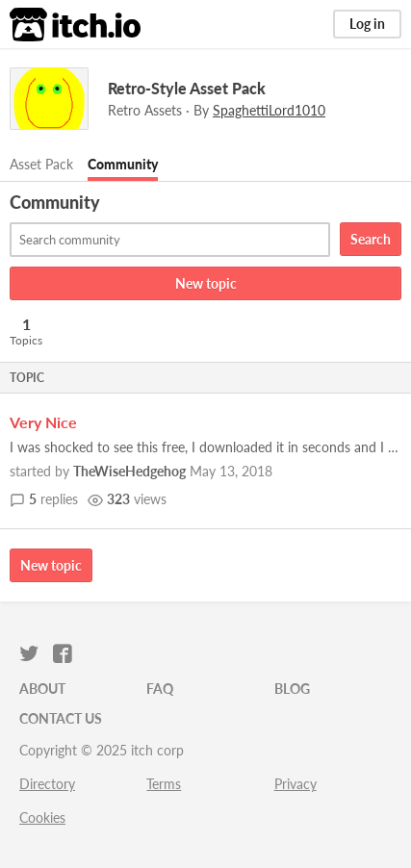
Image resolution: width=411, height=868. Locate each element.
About (42, 689)
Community (123, 164)
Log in (367, 24)
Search (371, 239)
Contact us (61, 718)
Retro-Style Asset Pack (187, 88)
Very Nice (43, 422)
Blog (292, 689)
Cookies (42, 817)
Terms (164, 784)
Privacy (295, 784)
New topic (206, 283)
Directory (47, 784)
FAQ (160, 689)
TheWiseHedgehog (129, 471)
